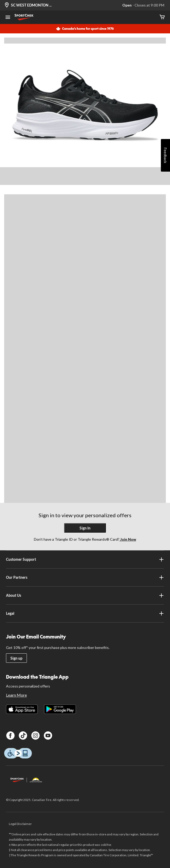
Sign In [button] (85, 528)
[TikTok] (23, 736)
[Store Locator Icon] (7, 5)
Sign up (16, 658)
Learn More (16, 695)
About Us (85, 595)
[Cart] (162, 17)
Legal (85, 613)
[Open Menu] (8, 18)
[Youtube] (48, 736)
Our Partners (85, 577)
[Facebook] (10, 736)
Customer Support (85, 559)
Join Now (128, 539)
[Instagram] (35, 736)
